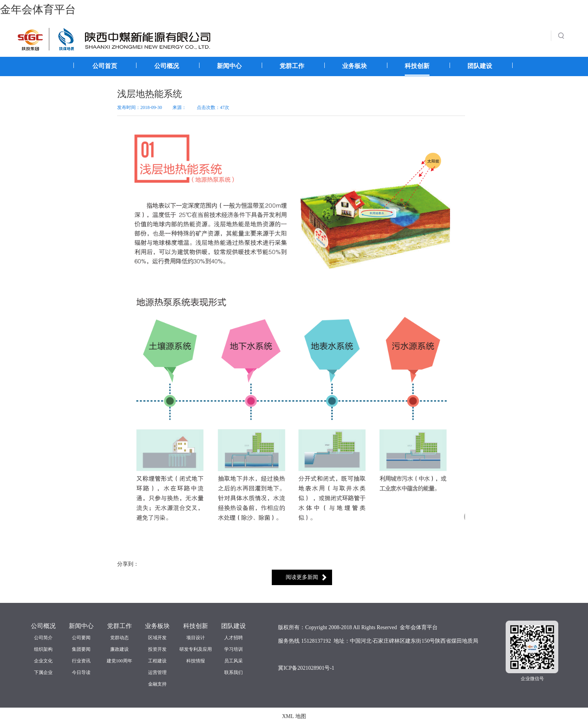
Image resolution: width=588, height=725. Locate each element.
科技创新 (417, 66)
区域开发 (157, 638)
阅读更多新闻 (302, 577)
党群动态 (119, 638)
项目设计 (196, 638)
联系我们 (233, 672)
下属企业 (43, 672)
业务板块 (355, 66)
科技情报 (196, 661)
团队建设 (480, 66)
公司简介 (43, 638)
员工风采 (233, 661)
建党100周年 (119, 661)
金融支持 (157, 684)
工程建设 (157, 661)
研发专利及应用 (196, 649)
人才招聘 (233, 638)
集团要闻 (81, 649)
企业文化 (43, 661)
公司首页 (105, 66)
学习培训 (233, 649)
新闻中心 (229, 66)
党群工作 (292, 66)
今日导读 (81, 672)
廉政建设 (119, 649)
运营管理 (157, 672)
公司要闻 (81, 638)
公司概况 (167, 66)
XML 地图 (294, 716)
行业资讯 (81, 661)
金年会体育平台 (38, 9)
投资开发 (157, 649)
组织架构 (43, 649)
